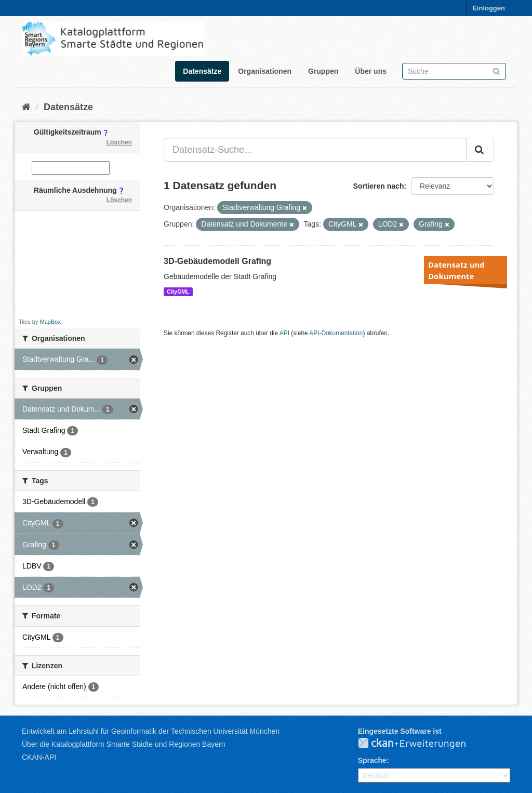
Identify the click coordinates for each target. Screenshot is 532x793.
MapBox (50, 322)
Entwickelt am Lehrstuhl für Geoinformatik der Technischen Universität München (151, 731)
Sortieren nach (378, 186)
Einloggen (489, 8)
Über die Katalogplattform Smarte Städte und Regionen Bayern (123, 744)
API (284, 333)
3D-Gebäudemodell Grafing (217, 261)
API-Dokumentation (336, 333)
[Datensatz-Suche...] (315, 150)
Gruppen (323, 71)
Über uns (371, 71)
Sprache (372, 760)
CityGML (178, 292)
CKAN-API (39, 757)
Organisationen (265, 71)
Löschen (119, 142)
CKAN (420, 744)
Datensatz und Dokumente (456, 270)
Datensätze (202, 71)
